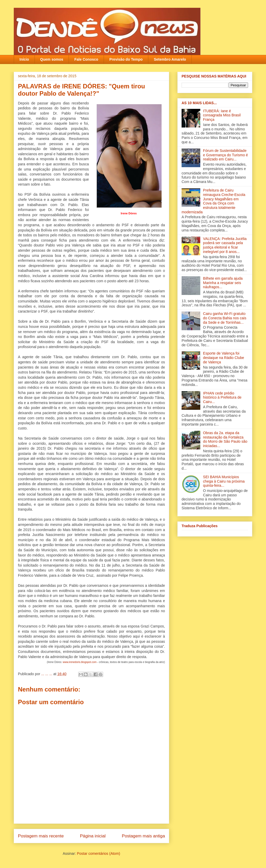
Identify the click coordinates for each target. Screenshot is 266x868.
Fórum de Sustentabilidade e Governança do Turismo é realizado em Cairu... (226, 155)
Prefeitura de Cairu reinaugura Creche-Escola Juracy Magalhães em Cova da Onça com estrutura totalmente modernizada (213, 201)
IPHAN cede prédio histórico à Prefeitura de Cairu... (222, 398)
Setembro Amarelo (170, 59)
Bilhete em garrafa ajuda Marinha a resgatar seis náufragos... (223, 283)
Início (24, 59)
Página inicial (93, 836)
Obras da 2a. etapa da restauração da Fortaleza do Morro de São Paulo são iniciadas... (225, 439)
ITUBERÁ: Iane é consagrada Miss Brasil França (222, 115)
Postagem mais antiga (143, 836)
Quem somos (52, 59)
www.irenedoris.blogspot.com (79, 662)
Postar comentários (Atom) (99, 853)
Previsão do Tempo (126, 59)
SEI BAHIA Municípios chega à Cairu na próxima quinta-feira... (224, 481)
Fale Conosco (86, 59)
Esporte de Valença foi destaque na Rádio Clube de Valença (224, 358)
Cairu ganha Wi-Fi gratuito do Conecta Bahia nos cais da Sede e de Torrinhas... (225, 318)
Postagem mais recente (41, 836)
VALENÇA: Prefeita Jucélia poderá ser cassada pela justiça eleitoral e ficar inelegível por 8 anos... (225, 245)
